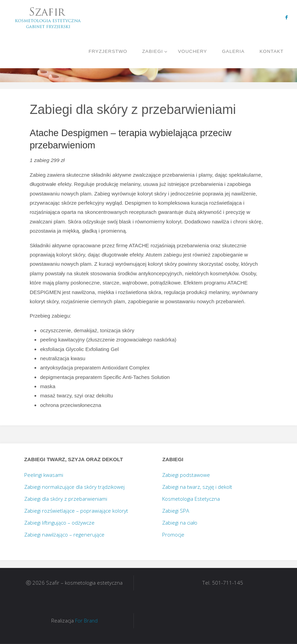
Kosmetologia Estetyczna (191, 499)
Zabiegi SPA (176, 511)
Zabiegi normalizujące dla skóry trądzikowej (74, 487)
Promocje (173, 535)
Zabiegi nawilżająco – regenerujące (64, 535)
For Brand (86, 620)
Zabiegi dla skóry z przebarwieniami (66, 499)
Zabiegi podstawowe (186, 475)
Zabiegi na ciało (180, 523)
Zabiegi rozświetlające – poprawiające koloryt (76, 511)
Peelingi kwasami (44, 475)
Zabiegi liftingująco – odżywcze (59, 523)
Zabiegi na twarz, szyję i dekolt (197, 487)
